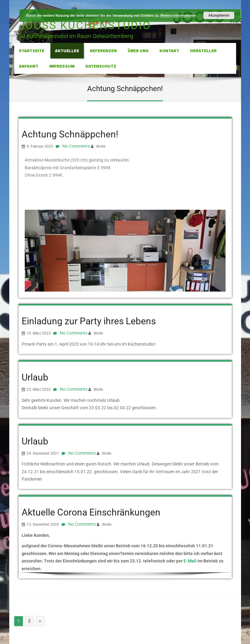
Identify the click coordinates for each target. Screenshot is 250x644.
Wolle (101, 146)
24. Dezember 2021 (43, 453)
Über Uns (138, 51)
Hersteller (203, 51)
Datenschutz (101, 66)
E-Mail (190, 561)
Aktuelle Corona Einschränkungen (91, 512)
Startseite (32, 51)
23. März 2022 (39, 389)
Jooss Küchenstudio (85, 25)
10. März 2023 (39, 333)
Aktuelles (67, 51)
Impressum (62, 66)
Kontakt (169, 51)
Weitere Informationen (178, 15)
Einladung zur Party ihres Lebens (89, 321)
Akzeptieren (219, 15)
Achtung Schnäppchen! (70, 134)
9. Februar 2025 (40, 146)
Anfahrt (29, 66)
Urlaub (35, 377)
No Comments (76, 146)
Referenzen (103, 51)
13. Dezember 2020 (43, 524)
